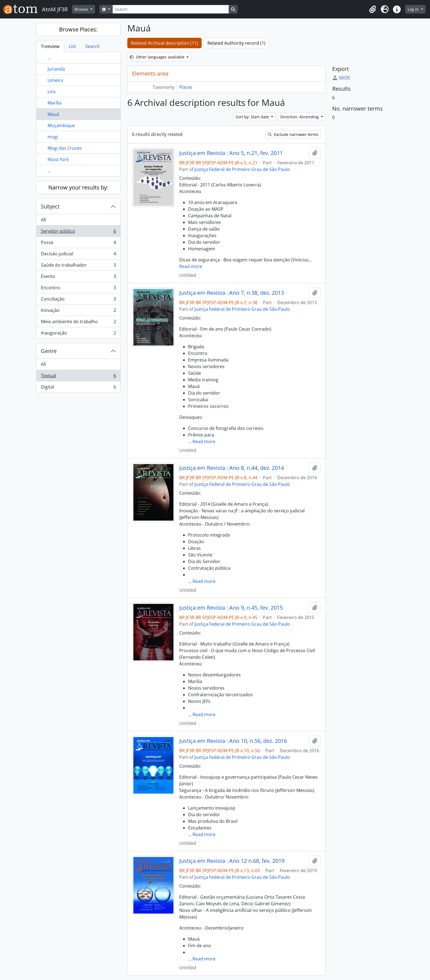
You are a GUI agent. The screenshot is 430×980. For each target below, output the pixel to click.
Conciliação (78, 300)
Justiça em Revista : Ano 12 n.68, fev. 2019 (232, 861)
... (49, 58)
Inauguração (78, 334)
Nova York (58, 159)
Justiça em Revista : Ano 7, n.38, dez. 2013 (232, 293)
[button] (373, 9)
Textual (78, 377)
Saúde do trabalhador (78, 266)
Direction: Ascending (300, 117)
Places (186, 87)
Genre (49, 351)
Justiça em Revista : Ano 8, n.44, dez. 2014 (232, 468)
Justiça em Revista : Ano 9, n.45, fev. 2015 (231, 608)
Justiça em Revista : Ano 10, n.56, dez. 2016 (233, 741)
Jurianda (56, 69)
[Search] (171, 9)
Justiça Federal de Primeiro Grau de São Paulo (242, 169)
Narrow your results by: (78, 187)
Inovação (78, 311)
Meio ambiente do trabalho (78, 323)
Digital (78, 388)
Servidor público (78, 232)
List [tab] (72, 46)
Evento (78, 278)
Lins (52, 92)
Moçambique (61, 125)
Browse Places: (78, 29)
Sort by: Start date (253, 117)
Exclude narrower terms (293, 134)
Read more (191, 266)
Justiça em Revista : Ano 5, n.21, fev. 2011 (231, 153)
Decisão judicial (78, 255)
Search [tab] (93, 46)
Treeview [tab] (50, 46)
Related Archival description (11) (164, 43)
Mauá (53, 114)
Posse (78, 244)
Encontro (78, 289)
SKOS (341, 78)
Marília (55, 103)
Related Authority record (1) (236, 43)
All (43, 220)
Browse (82, 9)
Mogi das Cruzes (65, 148)
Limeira (55, 80)
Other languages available (158, 57)
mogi (53, 137)
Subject (50, 206)
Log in (414, 9)
